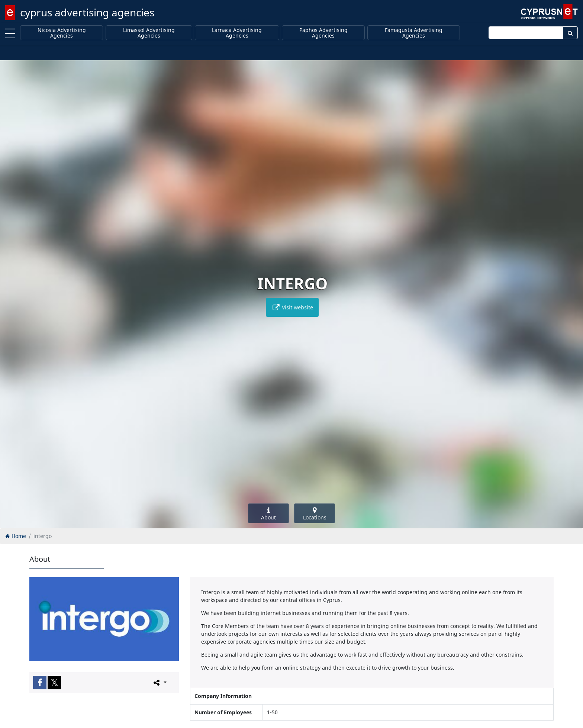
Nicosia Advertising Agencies (62, 33)
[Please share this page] (159, 682)
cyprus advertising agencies (87, 12)
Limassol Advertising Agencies (149, 33)
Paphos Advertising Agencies (323, 33)
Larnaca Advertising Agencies (237, 33)
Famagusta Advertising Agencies (414, 33)
